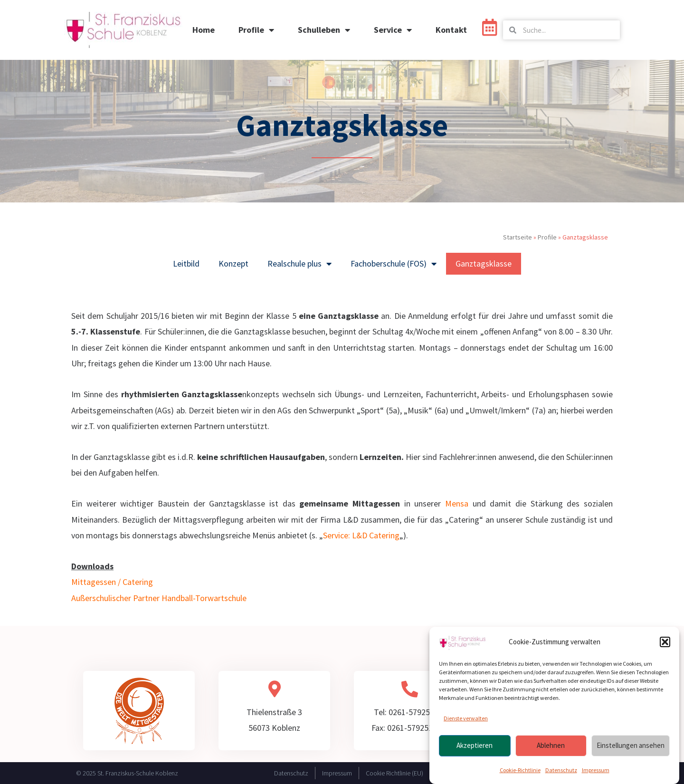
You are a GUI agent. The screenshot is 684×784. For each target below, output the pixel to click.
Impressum (596, 774)
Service (393, 30)
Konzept (233, 263)
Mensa (457, 503)
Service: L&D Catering (361, 535)
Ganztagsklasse (484, 263)
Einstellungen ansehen (631, 750)
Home (204, 30)
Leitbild (186, 263)
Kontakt (451, 30)
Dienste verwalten (466, 722)
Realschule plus (299, 264)
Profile (256, 30)
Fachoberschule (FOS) (394, 264)
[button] (665, 646)
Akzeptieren (475, 750)
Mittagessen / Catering (112, 582)
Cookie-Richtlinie (520, 774)
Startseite (518, 237)
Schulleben (324, 30)
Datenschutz (561, 774)
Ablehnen (551, 750)
